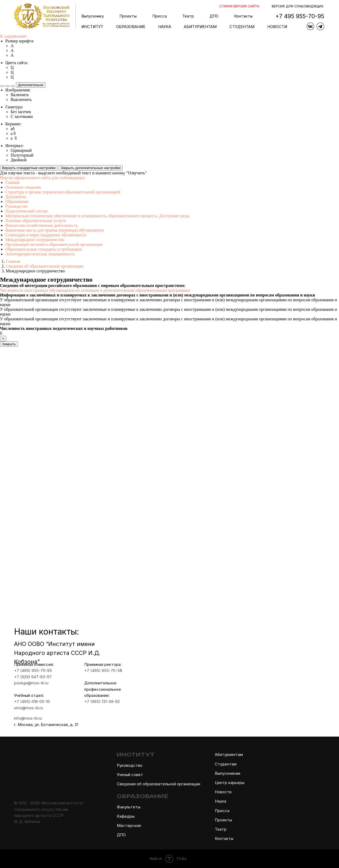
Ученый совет (130, 775)
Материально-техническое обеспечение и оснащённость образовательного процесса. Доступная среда (97, 216)
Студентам (226, 764)
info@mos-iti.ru (22, 718)
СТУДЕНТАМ (242, 27)
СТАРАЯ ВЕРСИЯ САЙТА (239, 6)
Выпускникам (228, 773)
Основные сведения (23, 187)
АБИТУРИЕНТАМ (200, 27)
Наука (220, 801)
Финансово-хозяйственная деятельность (42, 225)
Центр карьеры (230, 783)
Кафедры (126, 816)
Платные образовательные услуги (36, 221)
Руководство (17, 206)
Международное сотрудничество (35, 240)
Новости (223, 792)
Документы (16, 197)
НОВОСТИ (277, 27)
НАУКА (165, 27)
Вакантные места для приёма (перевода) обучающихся (54, 230)
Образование (17, 201)
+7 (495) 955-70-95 (27, 671)
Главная (12, 182)
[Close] (3, 338)
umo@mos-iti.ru (22, 708)
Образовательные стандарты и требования (43, 249)
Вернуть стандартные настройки (29, 168)
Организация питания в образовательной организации (54, 244)
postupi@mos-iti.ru (25, 683)
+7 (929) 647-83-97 (27, 677)
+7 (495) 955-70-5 (96, 671)
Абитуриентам (229, 755)
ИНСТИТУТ (92, 27)
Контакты (243, 16)
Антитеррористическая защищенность (40, 254)
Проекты (128, 16)
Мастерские (129, 826)
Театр (221, 829)
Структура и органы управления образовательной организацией (63, 192)
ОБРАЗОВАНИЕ (131, 27)
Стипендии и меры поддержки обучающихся (46, 235)
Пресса (160, 16)
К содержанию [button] (13, 36)
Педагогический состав (26, 211)
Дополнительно (31, 85)
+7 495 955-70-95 (300, 16)
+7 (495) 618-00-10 (26, 702)
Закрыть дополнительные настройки (91, 168)
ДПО (121, 835)
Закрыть (9, 344)
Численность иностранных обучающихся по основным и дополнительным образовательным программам (95, 290)
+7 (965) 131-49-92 (96, 702)
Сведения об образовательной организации (159, 784)
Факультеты (129, 807)
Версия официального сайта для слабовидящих (43, 178)
